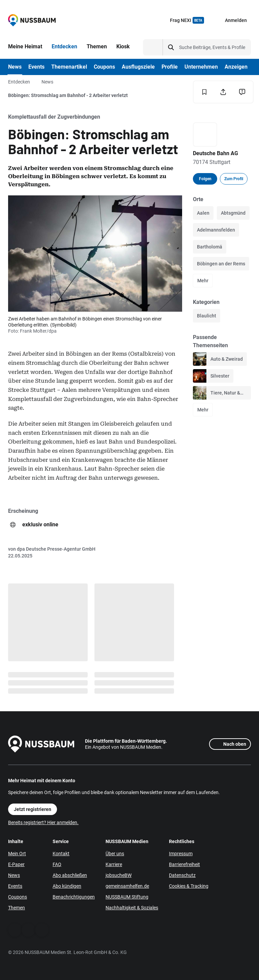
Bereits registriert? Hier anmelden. (43, 822)
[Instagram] (42, 930)
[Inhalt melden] (242, 92)
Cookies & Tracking (189, 886)
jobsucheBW (119, 875)
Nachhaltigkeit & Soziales (132, 908)
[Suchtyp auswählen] (153, 47)
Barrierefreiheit (184, 864)
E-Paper (16, 864)
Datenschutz (182, 875)
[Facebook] (15, 930)
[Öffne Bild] (95, 254)
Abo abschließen (70, 875)
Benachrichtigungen (74, 897)
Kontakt (61, 854)
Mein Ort (17, 854)
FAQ (57, 864)
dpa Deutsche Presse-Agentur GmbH (56, 549)
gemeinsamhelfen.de (127, 886)
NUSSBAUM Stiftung (127, 897)
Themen (17, 908)
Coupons (18, 897)
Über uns (115, 854)
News (47, 82)
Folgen (205, 179)
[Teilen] (223, 92)
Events (15, 886)
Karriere (114, 864)
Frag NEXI (187, 20)
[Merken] (204, 92)
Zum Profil (234, 179)
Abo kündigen (67, 886)
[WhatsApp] (28, 930)
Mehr (203, 281)
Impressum (181, 854)
